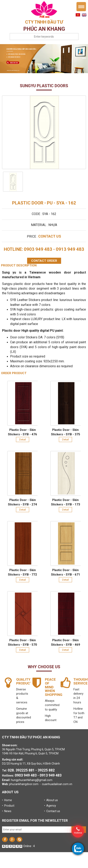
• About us (51, 800)
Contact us (50, 236)
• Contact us (52, 811)
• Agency (50, 806)
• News (7, 811)
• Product (8, 806)
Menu (81, 7)
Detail (23, 439)
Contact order (44, 261)
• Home (7, 800)
